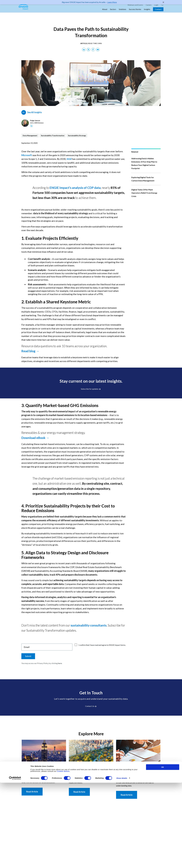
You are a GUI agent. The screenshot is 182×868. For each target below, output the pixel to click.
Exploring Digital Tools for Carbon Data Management (143, 179)
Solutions (123, 12)
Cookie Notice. (64, 856)
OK (163, 852)
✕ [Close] (163, 2)
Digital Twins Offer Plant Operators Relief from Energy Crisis (144, 193)
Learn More (112, 2)
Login (156, 7)
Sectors (113, 12)
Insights (147, 12)
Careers (149, 7)
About (105, 12)
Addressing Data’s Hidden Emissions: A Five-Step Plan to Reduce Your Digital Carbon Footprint (144, 163)
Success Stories (135, 12)
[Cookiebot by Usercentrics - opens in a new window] (15, 863)
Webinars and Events (135, 7)
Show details (122, 864)
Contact (158, 12)
